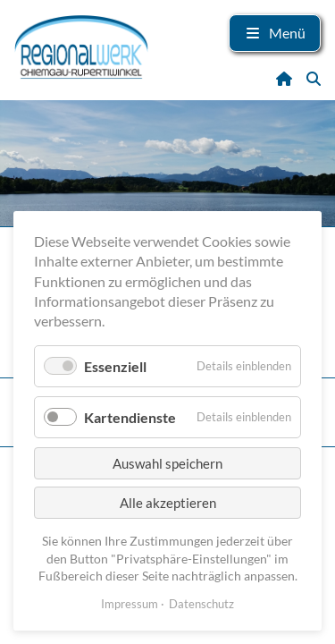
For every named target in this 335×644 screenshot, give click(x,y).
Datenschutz (201, 604)
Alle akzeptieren (168, 503)
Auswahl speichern (167, 463)
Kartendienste (130, 417)
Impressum (130, 604)
